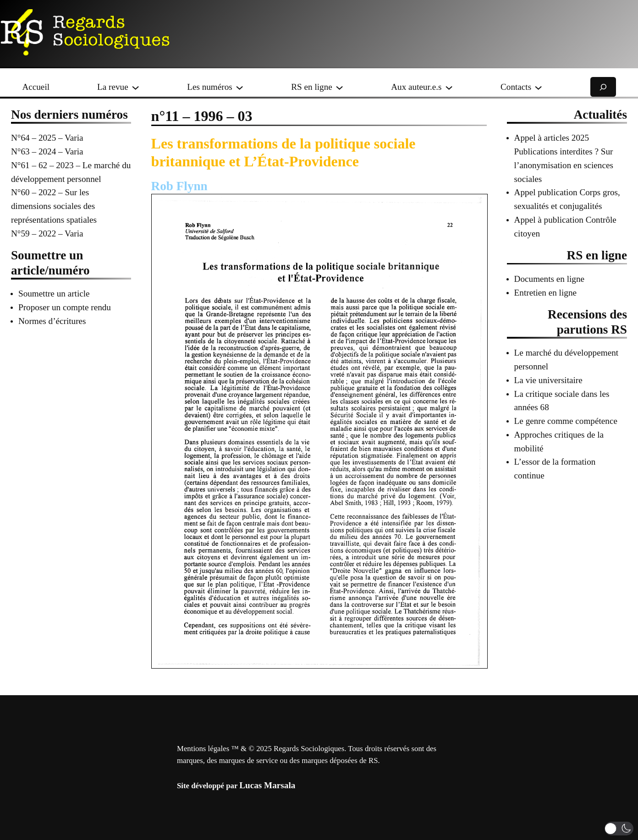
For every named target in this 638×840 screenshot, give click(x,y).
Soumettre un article (54, 294)
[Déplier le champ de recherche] (603, 87)
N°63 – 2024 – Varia (47, 151)
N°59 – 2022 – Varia (47, 233)
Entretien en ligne (545, 293)
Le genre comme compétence (566, 421)
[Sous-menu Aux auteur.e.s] (449, 87)
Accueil (36, 87)
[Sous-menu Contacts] (538, 87)
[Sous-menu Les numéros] (239, 87)
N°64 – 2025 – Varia (47, 138)
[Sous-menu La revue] (135, 87)
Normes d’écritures (52, 321)
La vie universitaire (548, 380)
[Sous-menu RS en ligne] (339, 87)
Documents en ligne (549, 279)
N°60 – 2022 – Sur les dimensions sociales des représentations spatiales (54, 206)
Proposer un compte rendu (65, 307)
